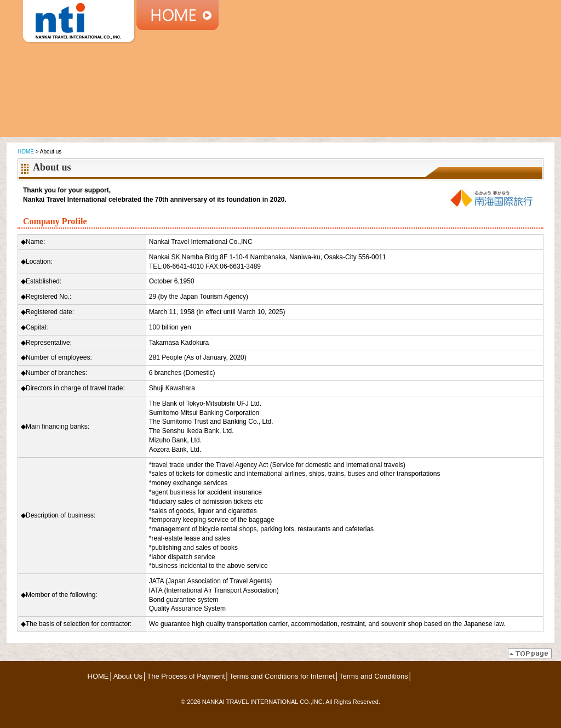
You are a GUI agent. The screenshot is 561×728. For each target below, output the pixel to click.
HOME (26, 152)
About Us (128, 676)
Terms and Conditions (374, 676)
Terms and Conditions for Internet (282, 676)
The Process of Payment (186, 676)
